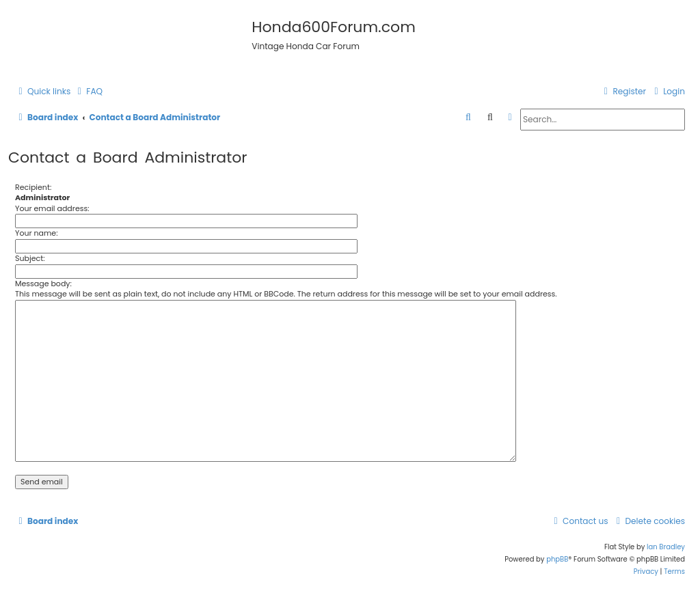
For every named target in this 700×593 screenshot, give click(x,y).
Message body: (43, 284)
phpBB (557, 559)
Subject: (30, 258)
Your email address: (52, 208)
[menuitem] (88, 92)
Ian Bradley (666, 547)
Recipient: (33, 187)
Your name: (37, 233)
